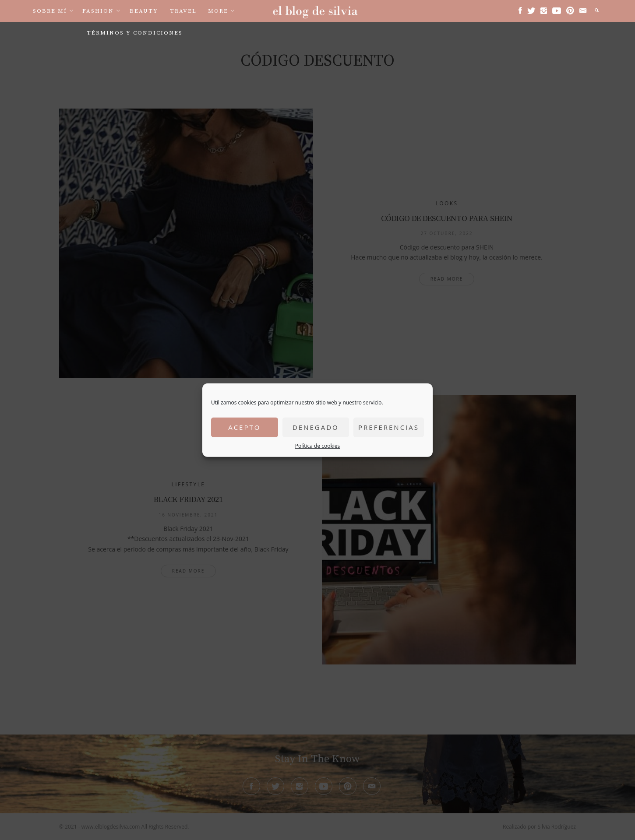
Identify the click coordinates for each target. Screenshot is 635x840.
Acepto (244, 427)
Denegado (316, 427)
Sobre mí (50, 11)
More (218, 11)
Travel (183, 11)
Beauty (144, 11)
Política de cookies (318, 445)
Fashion (98, 11)
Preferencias (389, 427)
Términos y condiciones (135, 33)
